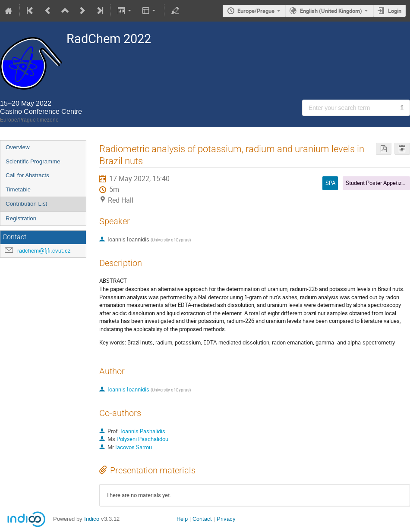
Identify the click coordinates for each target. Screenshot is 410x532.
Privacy (226, 519)
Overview (18, 147)
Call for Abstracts (27, 175)
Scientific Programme (33, 161)
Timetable (18, 189)
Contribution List (26, 204)
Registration (21, 218)
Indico (92, 519)
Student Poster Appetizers (377, 183)
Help (182, 519)
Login (395, 11)
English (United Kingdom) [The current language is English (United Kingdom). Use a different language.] (331, 11)
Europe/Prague (256, 11)
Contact (202, 519)
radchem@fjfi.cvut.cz (44, 251)
